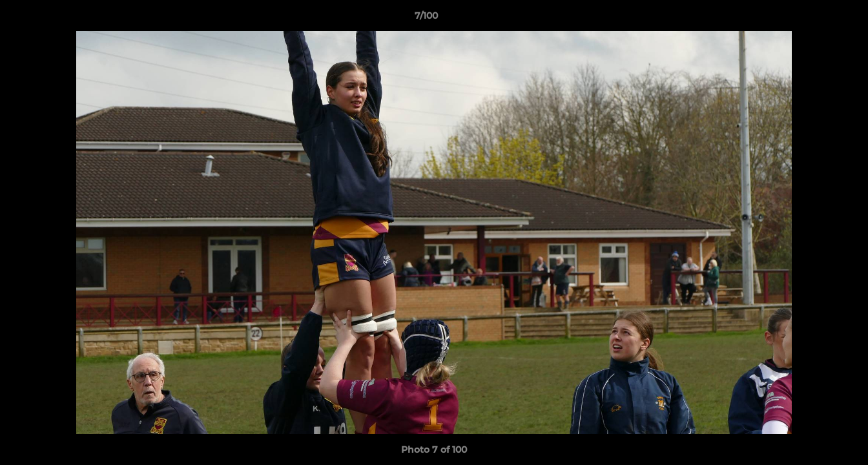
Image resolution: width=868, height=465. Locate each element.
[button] (814, 19)
